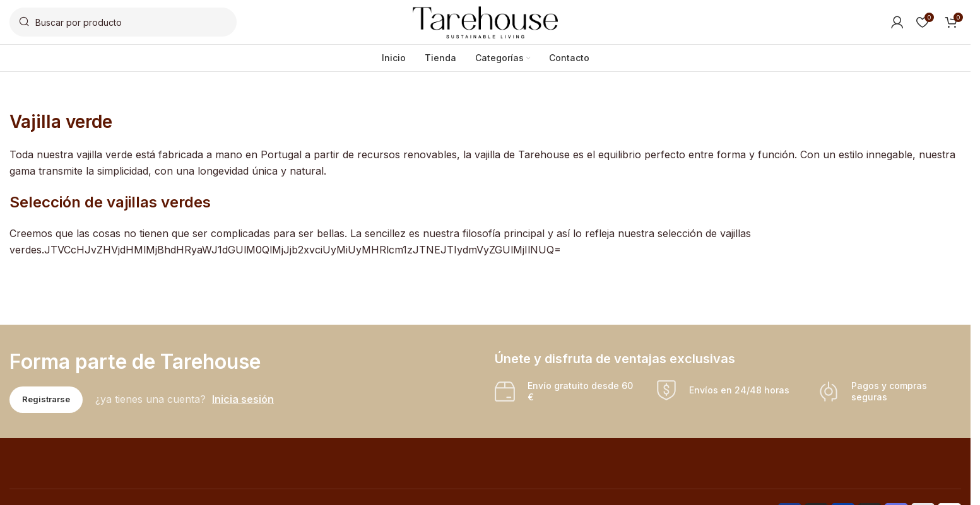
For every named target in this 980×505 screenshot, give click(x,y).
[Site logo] (485, 21)
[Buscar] (123, 22)
